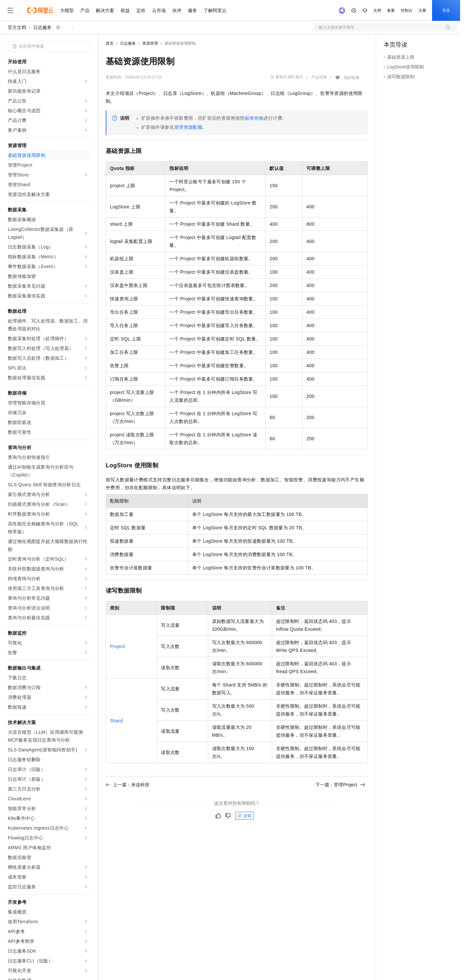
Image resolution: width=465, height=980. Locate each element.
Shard (116, 721)
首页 (110, 43)
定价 (141, 10)
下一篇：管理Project (340, 785)
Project (117, 646)
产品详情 (319, 77)
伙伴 (177, 10)
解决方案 (105, 10)
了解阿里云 (215, 10)
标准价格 (254, 118)
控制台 (407, 10)
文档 (377, 10)
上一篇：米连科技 (128, 785)
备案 (391, 10)
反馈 (244, 816)
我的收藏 (351, 78)
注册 (422, 10)
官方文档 (17, 27)
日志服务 (42, 27)
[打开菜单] (10, 10)
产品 (85, 10)
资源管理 (150, 43)
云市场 (159, 10)
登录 (446, 10)
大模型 (67, 10)
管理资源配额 (188, 127)
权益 (125, 10)
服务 (193, 10)
